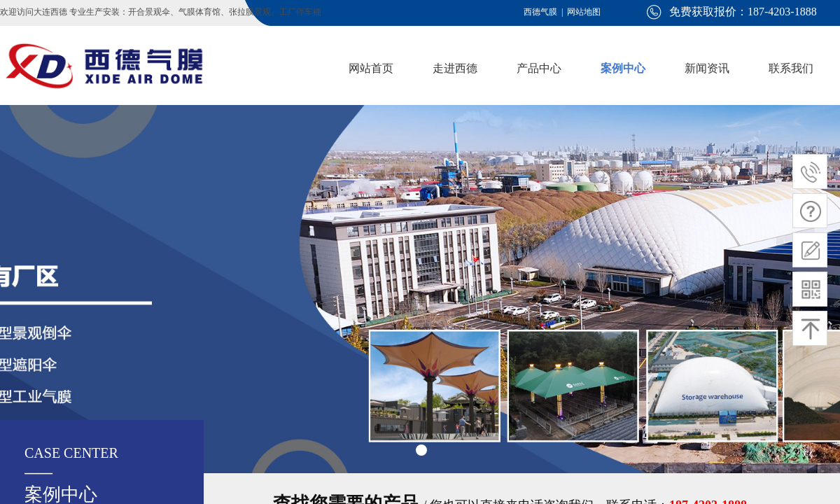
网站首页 (371, 68)
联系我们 (791, 68)
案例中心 (623, 68)
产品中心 (539, 68)
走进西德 (455, 68)
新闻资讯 (707, 68)
